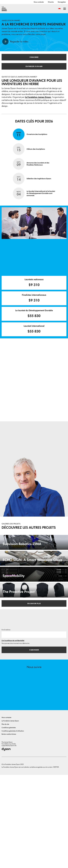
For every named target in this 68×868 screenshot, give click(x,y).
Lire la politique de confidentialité (13, 734)
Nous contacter (39, 2)
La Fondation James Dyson (10, 814)
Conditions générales (9, 821)
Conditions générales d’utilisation (13, 824)
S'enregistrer (62, 2)
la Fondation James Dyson (38, 97)
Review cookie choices (9, 827)
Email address (6, 723)
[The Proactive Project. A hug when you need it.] (34, 672)
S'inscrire (51, 2)
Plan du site (5, 817)
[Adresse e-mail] (34, 728)
